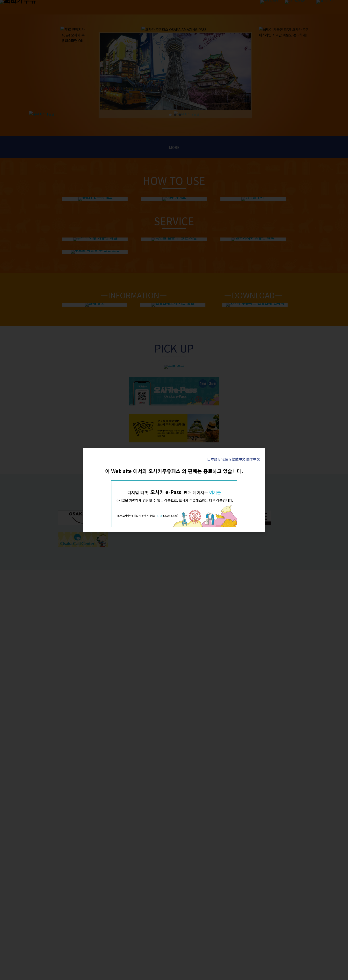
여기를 (215, 492)
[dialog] (174, 490)
